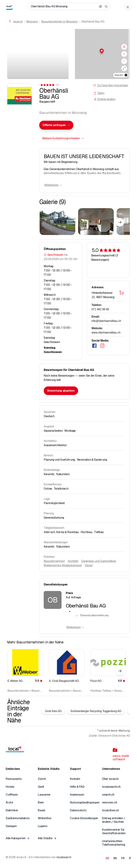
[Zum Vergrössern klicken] (57, 222)
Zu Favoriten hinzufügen (113, 85)
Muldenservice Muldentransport (63, 565)
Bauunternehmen (54, 561)
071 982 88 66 (100, 309)
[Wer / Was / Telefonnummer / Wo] (64, 6)
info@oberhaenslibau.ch (106, 321)
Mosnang (32, 22)
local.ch (18, 22)
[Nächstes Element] (120, 222)
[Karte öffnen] (121, 293)
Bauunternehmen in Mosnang (59, 22)
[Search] (106, 6)
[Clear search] (100, 6)
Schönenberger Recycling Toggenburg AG (96, 711)
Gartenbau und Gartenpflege (99, 561)
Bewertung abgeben (61, 391)
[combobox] (56, 125)
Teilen (99, 93)
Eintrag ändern (105, 99)
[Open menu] (128, 7)
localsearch (64, 857)
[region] (99, 54)
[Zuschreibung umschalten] (126, 75)
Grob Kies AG (53, 711)
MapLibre (119, 75)
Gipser (89, 565)
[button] (99, 51)
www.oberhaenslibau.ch (106, 333)
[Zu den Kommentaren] (49, 85)
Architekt (73, 561)
